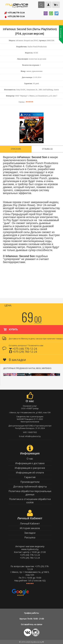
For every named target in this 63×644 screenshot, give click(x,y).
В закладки (14, 360)
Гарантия (30, 477)
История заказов (30, 528)
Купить (10, 328)
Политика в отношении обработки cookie (30, 501)
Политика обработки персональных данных (30, 493)
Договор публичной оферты (30, 486)
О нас (30, 459)
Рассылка (30, 537)
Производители (30, 482)
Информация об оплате (30, 473)
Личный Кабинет (30, 524)
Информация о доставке (30, 463)
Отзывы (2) (47, 149)
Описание (16, 149)
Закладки (30, 533)
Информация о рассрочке (30, 468)
